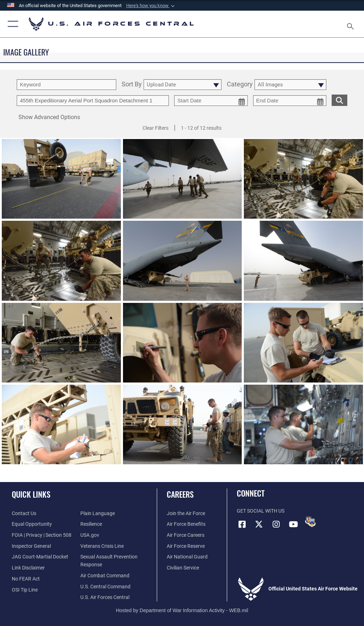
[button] (151, 6)
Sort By (132, 84)
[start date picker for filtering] (211, 101)
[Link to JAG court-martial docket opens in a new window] (40, 557)
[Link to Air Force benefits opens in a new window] (186, 524)
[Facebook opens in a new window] (242, 524)
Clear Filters (156, 128)
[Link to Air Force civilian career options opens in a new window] (183, 568)
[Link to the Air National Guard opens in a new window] (187, 557)
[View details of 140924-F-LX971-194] (303, 263)
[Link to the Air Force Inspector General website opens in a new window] (31, 546)
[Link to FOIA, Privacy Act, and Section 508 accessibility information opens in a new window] (42, 535)
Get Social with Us (261, 511)
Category (240, 84)
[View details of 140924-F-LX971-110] (183, 345)
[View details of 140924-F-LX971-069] (61, 427)
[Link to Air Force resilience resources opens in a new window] (91, 524)
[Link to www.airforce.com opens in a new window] (186, 513)
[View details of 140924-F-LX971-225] (183, 182)
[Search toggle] (352, 24)
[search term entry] (66, 85)
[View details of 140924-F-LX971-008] (303, 427)
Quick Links (31, 494)
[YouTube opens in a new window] (293, 524)
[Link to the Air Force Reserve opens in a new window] (186, 546)
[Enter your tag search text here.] (93, 101)
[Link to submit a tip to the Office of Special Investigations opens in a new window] (25, 590)
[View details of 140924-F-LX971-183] (61, 345)
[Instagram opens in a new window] (276, 524)
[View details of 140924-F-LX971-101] (303, 345)
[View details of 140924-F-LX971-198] (183, 263)
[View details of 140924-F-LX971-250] (61, 182)
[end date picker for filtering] (290, 101)
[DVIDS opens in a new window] (310, 522)
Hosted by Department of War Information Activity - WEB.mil (182, 610)
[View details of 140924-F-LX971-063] (183, 427)
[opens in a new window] (98, 513)
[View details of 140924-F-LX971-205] (303, 182)
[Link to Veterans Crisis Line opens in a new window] (102, 546)
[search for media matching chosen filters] (339, 100)
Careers (180, 494)
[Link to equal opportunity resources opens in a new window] (32, 524)
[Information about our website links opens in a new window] (28, 568)
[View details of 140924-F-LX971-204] (61, 263)
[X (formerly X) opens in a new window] (259, 524)
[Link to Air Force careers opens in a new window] (186, 535)
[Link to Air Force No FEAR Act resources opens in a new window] (26, 579)
